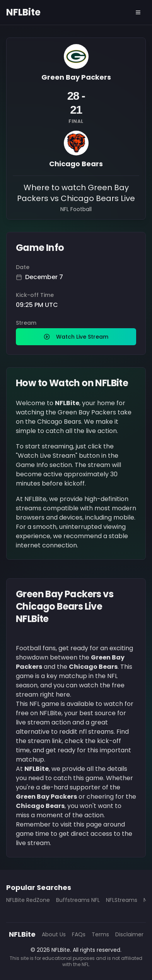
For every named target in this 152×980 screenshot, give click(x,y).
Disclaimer (129, 934)
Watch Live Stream (76, 337)
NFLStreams (122, 900)
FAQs (79, 934)
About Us (54, 934)
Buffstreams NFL (78, 900)
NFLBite (23, 12)
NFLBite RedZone (28, 900)
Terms (100, 934)
